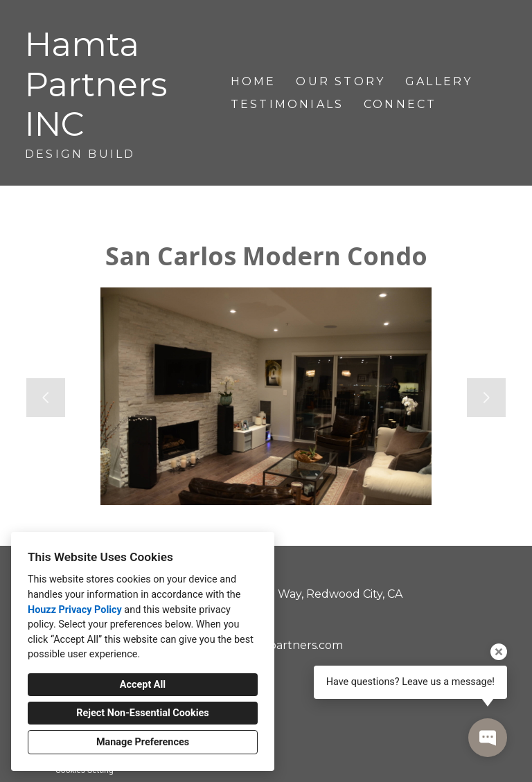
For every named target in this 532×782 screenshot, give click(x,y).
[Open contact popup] (488, 738)
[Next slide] (486, 398)
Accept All (143, 685)
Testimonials (287, 104)
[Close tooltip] (499, 652)
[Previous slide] (46, 398)
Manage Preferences (143, 742)
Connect (400, 104)
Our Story (340, 81)
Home (254, 81)
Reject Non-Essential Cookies (142, 713)
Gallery (439, 81)
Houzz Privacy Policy (75, 610)
